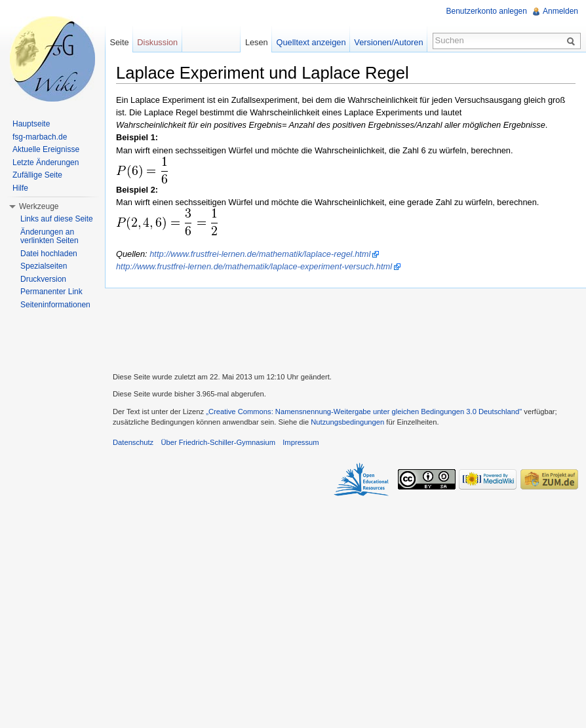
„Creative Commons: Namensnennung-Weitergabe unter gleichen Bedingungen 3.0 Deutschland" (364, 412)
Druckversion (43, 279)
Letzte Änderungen (46, 163)
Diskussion (157, 42)
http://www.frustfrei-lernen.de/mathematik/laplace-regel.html (260, 254)
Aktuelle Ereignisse (46, 149)
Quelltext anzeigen (311, 42)
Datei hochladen (49, 254)
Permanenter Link (51, 292)
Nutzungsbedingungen (347, 422)
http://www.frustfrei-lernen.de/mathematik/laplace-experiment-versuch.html (254, 266)
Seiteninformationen (55, 305)
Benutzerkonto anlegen (487, 11)
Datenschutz (133, 442)
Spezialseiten (44, 266)
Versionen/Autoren (388, 42)
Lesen (257, 42)
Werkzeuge (39, 206)
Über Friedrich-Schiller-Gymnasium (218, 442)
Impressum (301, 442)
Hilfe (20, 188)
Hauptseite (31, 124)
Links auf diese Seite (57, 219)
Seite (119, 42)
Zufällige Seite (37, 175)
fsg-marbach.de (40, 137)
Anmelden (560, 11)
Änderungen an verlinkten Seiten (49, 237)
